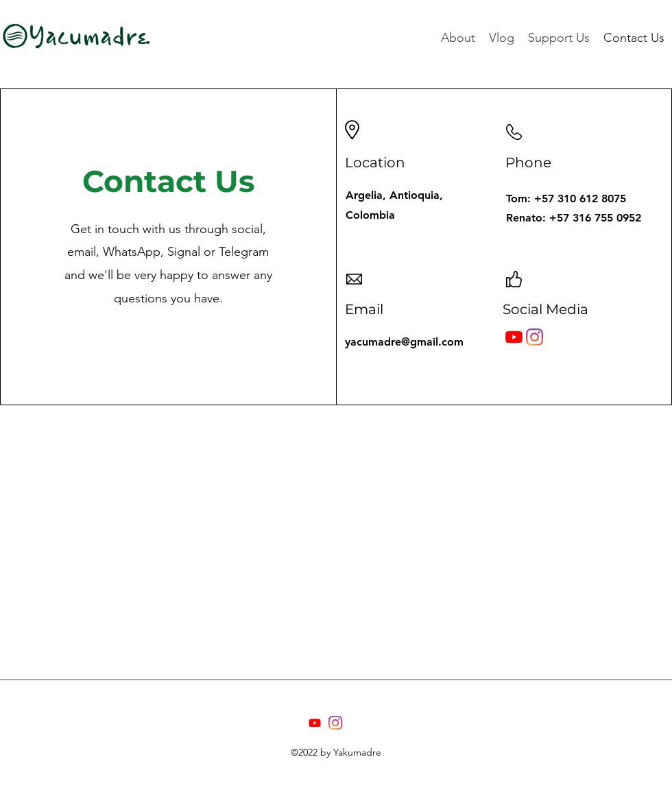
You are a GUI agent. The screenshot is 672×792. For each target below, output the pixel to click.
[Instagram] (535, 337)
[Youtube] (315, 723)
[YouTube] (514, 337)
